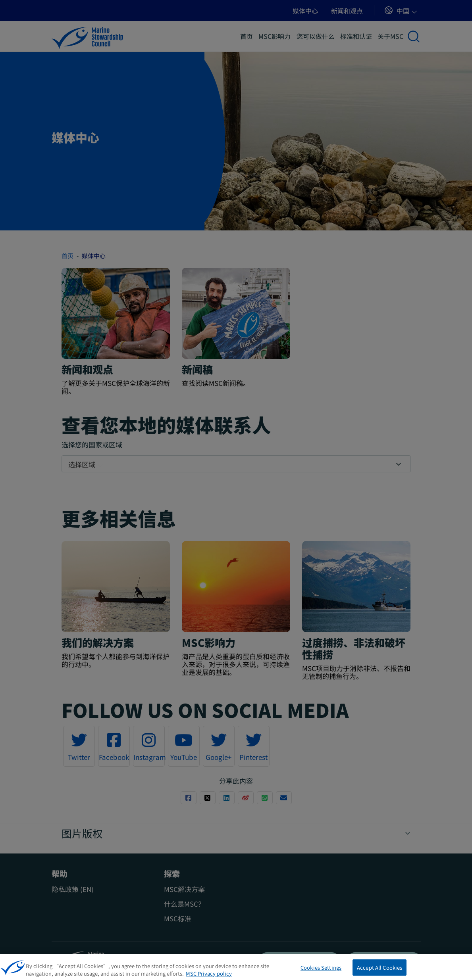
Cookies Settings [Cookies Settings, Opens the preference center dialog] (321, 970)
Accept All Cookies (380, 970)
